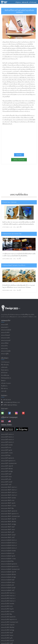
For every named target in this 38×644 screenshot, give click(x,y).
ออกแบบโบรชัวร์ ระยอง (7, 635)
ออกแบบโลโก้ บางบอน (7, 453)
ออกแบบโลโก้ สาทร (6, 448)
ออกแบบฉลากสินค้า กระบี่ (8, 538)
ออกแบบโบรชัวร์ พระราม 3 (8, 596)
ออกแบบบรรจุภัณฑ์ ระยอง (8, 582)
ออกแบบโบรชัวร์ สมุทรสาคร (8, 617)
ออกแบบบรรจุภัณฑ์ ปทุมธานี (9, 572)
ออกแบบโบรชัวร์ (5, 333)
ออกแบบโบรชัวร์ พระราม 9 (8, 601)
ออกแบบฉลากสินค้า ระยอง (8, 530)
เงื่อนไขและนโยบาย (6, 378)
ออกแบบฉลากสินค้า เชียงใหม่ (9, 522)
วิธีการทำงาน (4, 389)
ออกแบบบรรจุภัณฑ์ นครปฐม (8, 577)
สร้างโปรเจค (4, 373)
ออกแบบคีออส (5, 343)
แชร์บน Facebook (19, 160)
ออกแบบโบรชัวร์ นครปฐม (8, 630)
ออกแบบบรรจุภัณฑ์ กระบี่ (8, 590)
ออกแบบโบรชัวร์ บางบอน (8, 612)
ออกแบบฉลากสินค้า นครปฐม (9, 524)
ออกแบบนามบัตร (6, 338)
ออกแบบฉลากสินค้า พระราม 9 (9, 495)
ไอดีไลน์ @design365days (10, 405)
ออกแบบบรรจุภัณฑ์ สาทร (8, 553)
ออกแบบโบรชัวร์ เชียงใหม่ (8, 627)
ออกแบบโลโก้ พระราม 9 (7, 442)
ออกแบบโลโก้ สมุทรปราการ (8, 461)
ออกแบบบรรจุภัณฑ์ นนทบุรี (8, 588)
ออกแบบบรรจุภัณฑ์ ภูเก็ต (8, 585)
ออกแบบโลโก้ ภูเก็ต (6, 479)
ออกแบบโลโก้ (5, 325)
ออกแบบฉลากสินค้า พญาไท (8, 503)
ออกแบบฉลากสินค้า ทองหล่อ (9, 498)
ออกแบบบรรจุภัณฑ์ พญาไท (8, 556)
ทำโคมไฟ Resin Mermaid (9, 202)
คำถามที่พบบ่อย (5, 375)
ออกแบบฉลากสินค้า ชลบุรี (8, 527)
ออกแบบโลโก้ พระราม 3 (7, 437)
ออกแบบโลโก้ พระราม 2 (7, 434)
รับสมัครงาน (4, 386)
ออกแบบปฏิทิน (5, 354)
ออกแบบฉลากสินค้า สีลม (7, 508)
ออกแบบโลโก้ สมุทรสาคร (8, 458)
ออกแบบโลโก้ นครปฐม (7, 471)
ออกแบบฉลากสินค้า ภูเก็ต (8, 532)
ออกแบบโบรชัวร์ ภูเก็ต (7, 638)
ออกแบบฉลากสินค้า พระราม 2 (9, 487)
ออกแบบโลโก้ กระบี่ (6, 485)
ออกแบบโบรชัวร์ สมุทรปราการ (9, 620)
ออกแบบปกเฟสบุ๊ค (6, 351)
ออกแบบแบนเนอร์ (6, 341)
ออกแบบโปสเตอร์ (6, 335)
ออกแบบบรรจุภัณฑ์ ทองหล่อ (8, 551)
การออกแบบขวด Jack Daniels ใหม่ (12, 234)
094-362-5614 (7, 400)
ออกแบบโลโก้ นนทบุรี (7, 482)
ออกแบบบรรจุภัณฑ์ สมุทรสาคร (9, 564)
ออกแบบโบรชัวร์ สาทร (7, 606)
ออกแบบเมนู (4, 348)
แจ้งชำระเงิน (4, 367)
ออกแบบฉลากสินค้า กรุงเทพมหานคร (11, 516)
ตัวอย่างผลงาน (5, 370)
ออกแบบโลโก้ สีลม (6, 456)
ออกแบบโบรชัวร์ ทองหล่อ (8, 604)
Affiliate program (6, 383)
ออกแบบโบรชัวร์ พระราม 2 (8, 593)
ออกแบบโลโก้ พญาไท (7, 450)
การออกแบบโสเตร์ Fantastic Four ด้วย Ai (14, 265)
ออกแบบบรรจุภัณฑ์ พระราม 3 (9, 543)
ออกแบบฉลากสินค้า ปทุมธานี (9, 519)
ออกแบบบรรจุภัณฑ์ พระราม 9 (9, 548)
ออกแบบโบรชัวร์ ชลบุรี (7, 633)
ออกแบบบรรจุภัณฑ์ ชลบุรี (8, 580)
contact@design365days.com (11, 402)
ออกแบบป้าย (4, 346)
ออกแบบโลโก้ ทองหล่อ (7, 445)
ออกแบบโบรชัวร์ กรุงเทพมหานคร (10, 622)
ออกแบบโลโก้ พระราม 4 (7, 440)
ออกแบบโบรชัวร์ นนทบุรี (7, 641)
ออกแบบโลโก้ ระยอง (6, 477)
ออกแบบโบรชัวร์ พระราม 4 (8, 598)
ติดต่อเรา (3, 381)
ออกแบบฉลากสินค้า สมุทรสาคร (9, 511)
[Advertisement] (19, 138)
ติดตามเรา (5, 409)
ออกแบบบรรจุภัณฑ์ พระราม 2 (9, 540)
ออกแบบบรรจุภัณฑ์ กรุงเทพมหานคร (10, 569)
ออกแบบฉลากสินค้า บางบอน (9, 506)
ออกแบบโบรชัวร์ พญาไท (7, 609)
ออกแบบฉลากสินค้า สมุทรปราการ (10, 514)
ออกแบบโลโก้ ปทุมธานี (7, 466)
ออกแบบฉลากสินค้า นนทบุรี (8, 535)
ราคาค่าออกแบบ (5, 362)
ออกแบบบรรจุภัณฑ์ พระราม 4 (9, 545)
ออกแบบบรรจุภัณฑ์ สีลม (7, 561)
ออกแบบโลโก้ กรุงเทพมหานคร (9, 463)
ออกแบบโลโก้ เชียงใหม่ (7, 469)
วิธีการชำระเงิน (5, 365)
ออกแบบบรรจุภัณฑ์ (6, 330)
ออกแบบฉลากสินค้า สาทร (8, 500)
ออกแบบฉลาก (5, 327)
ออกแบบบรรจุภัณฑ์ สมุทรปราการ (10, 567)
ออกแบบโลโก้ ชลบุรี (6, 474)
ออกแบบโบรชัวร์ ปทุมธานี (8, 625)
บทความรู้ (4, 391)
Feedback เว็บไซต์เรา (7, 425)
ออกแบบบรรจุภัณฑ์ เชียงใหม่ (9, 575)
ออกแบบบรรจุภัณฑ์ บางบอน (8, 559)
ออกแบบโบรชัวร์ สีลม (7, 614)
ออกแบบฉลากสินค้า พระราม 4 (9, 493)
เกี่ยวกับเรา (5, 358)
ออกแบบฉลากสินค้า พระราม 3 (9, 490)
